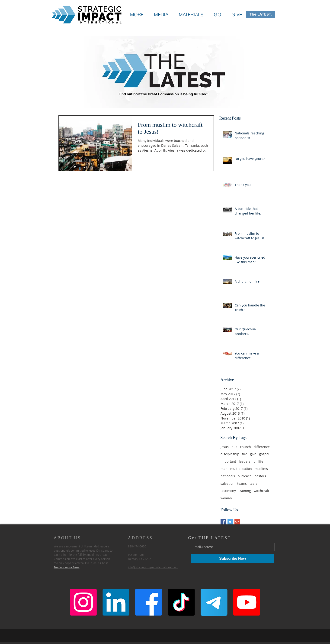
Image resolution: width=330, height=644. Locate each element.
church (245, 447)
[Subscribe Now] (233, 559)
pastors (260, 476)
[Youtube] (247, 602)
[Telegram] (214, 602)
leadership (247, 461)
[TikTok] (181, 602)
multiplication (241, 469)
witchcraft (261, 491)
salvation (227, 483)
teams (242, 483)
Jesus (225, 447)
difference (262, 447)
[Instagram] (83, 602)
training (245, 491)
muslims (261, 469)
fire (245, 454)
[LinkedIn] (116, 602)
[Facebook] (149, 602)
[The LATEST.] (261, 15)
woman (226, 498)
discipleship (230, 454)
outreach (245, 476)
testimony (228, 491)
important (228, 461)
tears (253, 483)
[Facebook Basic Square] (223, 522)
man (224, 469)
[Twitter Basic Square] (230, 522)
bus (234, 447)
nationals (228, 476)
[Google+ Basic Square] (237, 522)
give (253, 454)
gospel (264, 454)
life (261, 461)
